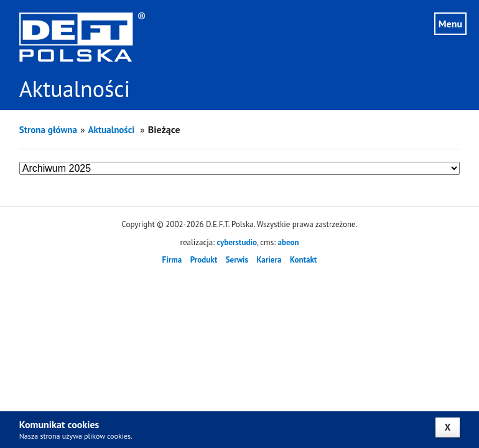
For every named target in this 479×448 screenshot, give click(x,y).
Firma (172, 260)
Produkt (204, 260)
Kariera (269, 260)
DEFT (82, 37)
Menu (450, 24)
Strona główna (48, 130)
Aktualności (113, 130)
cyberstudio (237, 242)
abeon (288, 242)
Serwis (237, 260)
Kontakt (303, 260)
